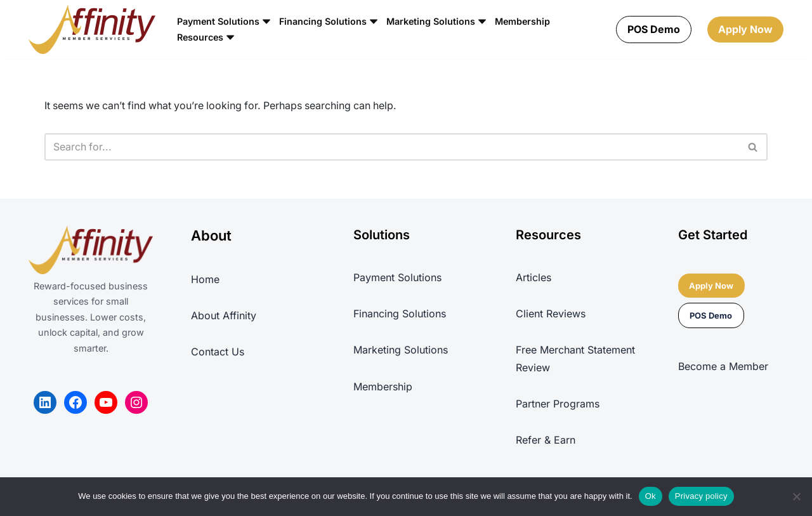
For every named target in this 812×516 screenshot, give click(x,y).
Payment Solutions (397, 278)
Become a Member (723, 367)
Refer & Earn (546, 440)
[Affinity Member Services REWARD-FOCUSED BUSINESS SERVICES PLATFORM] (92, 30)
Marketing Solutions (401, 351)
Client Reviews (551, 314)
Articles (534, 278)
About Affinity (224, 316)
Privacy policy (701, 496)
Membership (524, 22)
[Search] (392, 147)
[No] (796, 496)
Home (205, 280)
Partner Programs (558, 404)
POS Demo (654, 29)
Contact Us (218, 352)
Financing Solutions (400, 314)
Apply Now (745, 29)
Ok (651, 496)
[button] (267, 22)
